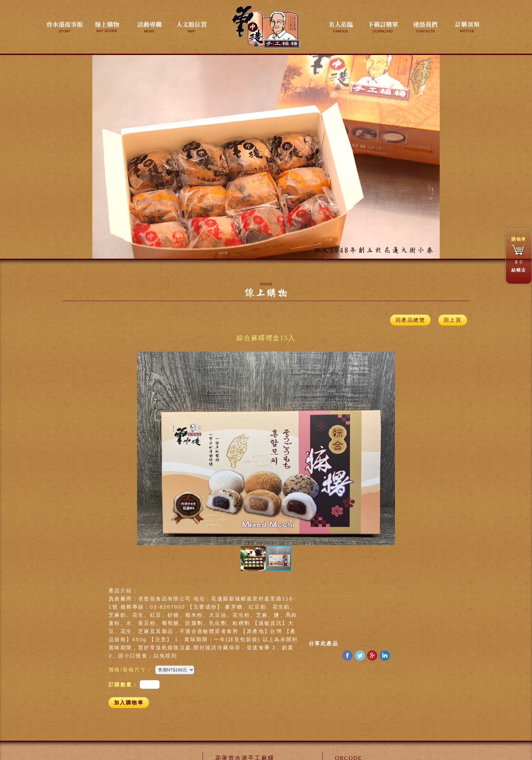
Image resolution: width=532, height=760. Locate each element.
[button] (143, 448)
